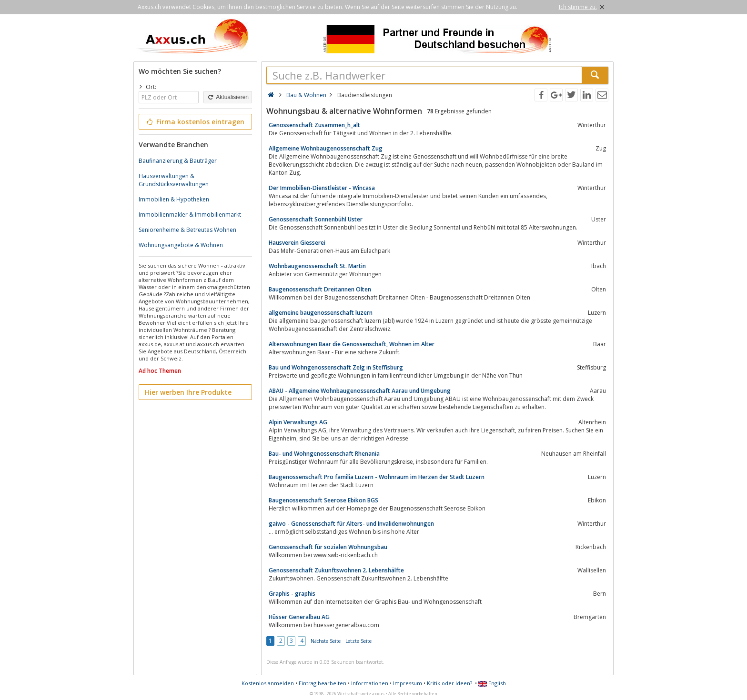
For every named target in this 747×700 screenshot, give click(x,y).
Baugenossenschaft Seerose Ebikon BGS (323, 500)
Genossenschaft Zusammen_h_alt (314, 125)
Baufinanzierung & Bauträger (178, 161)
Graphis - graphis (292, 594)
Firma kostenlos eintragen (195, 122)
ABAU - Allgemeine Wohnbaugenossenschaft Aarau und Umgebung (360, 391)
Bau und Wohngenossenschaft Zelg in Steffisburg (336, 367)
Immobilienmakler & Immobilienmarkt (190, 215)
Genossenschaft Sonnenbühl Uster (316, 219)
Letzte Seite (358, 641)
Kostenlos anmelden (268, 683)
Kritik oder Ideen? (449, 683)
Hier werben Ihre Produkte (188, 392)
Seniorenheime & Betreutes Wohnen (187, 230)
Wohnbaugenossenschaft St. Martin (317, 266)
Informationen (370, 683)
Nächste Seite (326, 641)
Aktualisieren (228, 97)
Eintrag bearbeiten (323, 683)
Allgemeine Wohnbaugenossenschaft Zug (326, 148)
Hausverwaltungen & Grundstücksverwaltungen (174, 180)
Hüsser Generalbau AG (299, 617)
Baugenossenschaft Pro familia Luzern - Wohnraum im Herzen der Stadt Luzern (377, 477)
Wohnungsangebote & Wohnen (181, 245)
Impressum (408, 683)
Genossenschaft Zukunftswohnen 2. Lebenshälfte (336, 570)
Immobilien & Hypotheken (174, 199)
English (492, 683)
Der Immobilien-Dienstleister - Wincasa (322, 188)
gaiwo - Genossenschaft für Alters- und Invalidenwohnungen (351, 524)
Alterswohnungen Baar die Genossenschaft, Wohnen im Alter (352, 344)
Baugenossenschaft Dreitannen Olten (320, 289)
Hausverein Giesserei (297, 243)
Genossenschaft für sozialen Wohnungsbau (328, 547)
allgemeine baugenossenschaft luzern (321, 313)
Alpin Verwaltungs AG (298, 422)
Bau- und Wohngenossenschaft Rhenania (324, 454)
